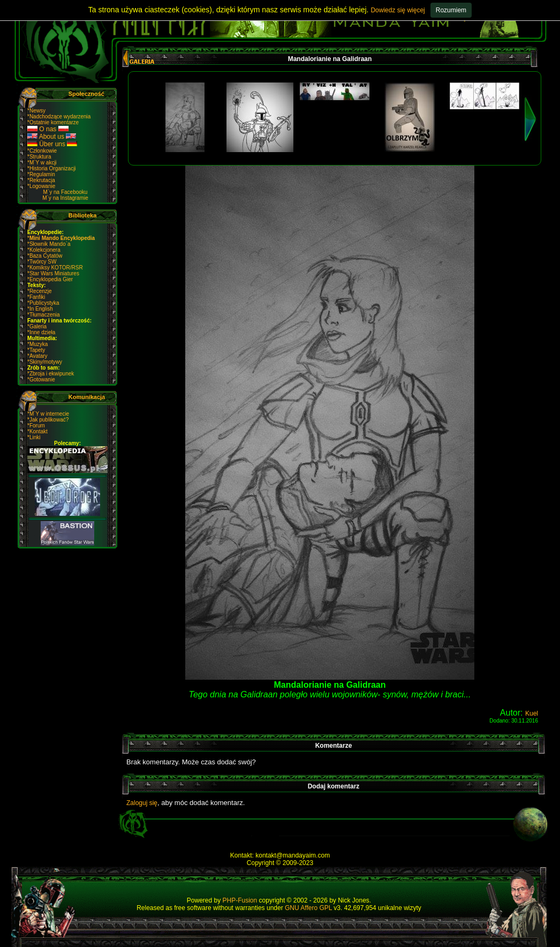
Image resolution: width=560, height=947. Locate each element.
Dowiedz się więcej (398, 10)
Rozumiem (451, 10)
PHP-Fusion (240, 900)
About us (52, 137)
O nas (48, 129)
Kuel (532, 713)
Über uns (52, 144)
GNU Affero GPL (308, 908)
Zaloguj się (142, 803)
